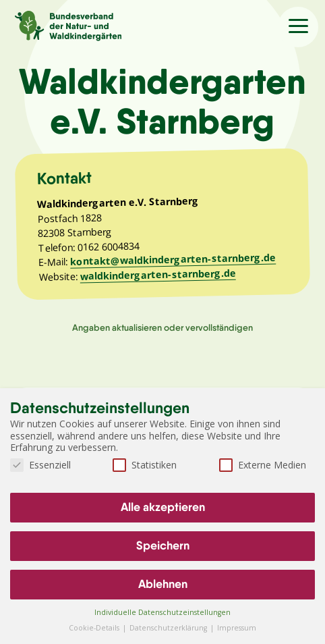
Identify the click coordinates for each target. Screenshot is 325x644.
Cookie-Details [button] (95, 628)
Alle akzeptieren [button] (163, 507)
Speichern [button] (163, 545)
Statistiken (145, 465)
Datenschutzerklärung (169, 628)
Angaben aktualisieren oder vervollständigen (162, 327)
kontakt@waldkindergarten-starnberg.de (173, 260)
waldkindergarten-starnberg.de (157, 275)
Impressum (237, 628)
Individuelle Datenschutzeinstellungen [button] (162, 612)
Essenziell (40, 465)
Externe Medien (263, 465)
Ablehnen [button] (163, 584)
